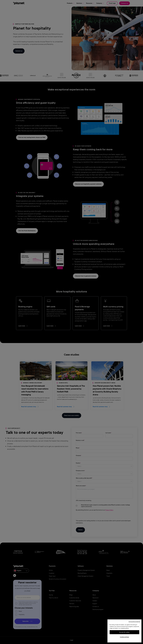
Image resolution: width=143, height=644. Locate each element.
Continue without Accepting (134, 622)
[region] (124, 631)
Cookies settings (124, 637)
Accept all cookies (124, 632)
